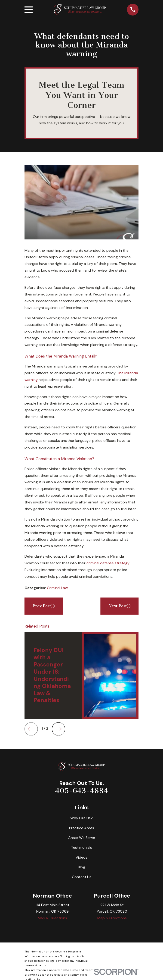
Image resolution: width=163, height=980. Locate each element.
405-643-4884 (82, 791)
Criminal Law (57, 588)
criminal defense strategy (108, 563)
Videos (81, 857)
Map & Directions (52, 918)
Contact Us (82, 877)
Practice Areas (82, 828)
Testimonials (81, 847)
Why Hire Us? (81, 818)
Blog (81, 867)
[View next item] (58, 729)
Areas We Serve (82, 838)
